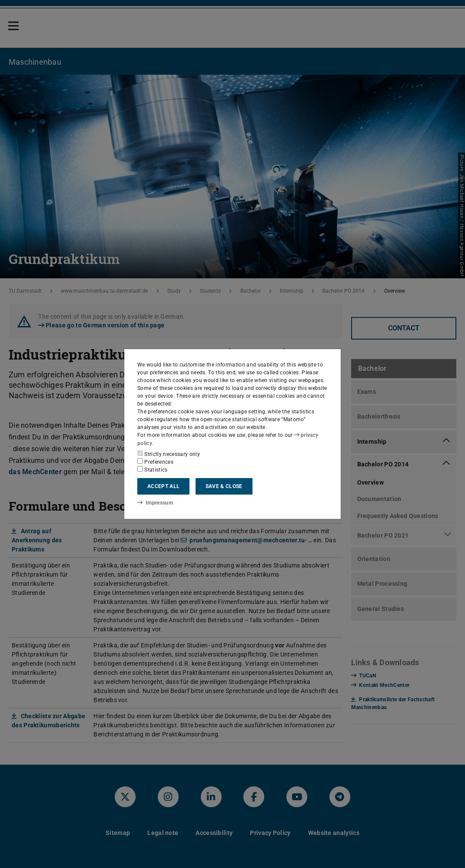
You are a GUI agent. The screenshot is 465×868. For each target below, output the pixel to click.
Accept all (163, 486)
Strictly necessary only (169, 454)
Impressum (155, 503)
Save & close (224, 486)
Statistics (153, 469)
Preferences (155, 462)
